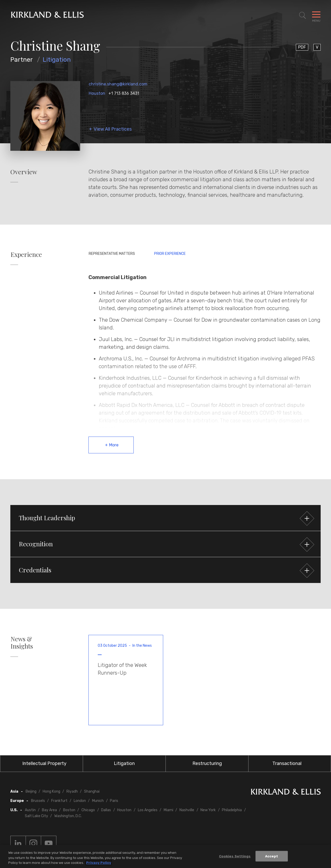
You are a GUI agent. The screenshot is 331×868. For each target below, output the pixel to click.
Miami (168, 810)
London (80, 801)
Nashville (187, 810)
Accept (272, 856)
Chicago (88, 810)
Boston (69, 810)
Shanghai (92, 791)
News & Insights (22, 643)
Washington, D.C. (68, 816)
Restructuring (207, 763)
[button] (165, 518)
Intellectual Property (44, 763)
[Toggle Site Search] (303, 15)
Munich (98, 801)
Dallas (106, 810)
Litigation (57, 60)
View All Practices (113, 129)
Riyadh (72, 791)
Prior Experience (170, 254)
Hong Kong (51, 791)
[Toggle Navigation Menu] (316, 15)
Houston (97, 93)
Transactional (287, 763)
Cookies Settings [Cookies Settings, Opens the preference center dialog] (235, 856)
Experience (26, 254)
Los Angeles (148, 810)
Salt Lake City (36, 816)
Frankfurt (59, 801)
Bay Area (49, 810)
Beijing (31, 791)
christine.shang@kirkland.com (118, 84)
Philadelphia (232, 810)
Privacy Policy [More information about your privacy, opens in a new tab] (99, 863)
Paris (114, 801)
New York (208, 810)
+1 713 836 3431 (124, 93)
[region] (165, 857)
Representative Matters (112, 254)
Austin (30, 810)
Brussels (38, 801)
